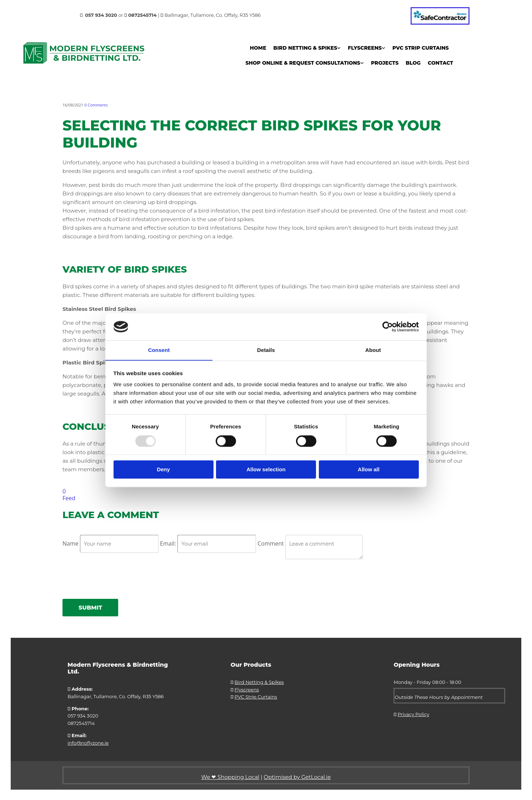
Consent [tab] (159, 350)
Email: (169, 543)
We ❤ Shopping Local (230, 777)
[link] (307, 48)
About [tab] (373, 350)
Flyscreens (365, 48)
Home (258, 48)
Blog (413, 63)
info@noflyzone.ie (88, 743)
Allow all (369, 470)
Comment (271, 543)
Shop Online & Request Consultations (303, 63)
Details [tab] (266, 350)
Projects (385, 63)
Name (71, 543)
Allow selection (266, 470)
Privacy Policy (413, 714)
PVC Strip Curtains (421, 48)
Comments (96, 105)
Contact (440, 63)
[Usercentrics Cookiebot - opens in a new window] (388, 327)
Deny (163, 470)
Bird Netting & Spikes (305, 48)
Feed (69, 498)
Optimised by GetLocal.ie (297, 777)
